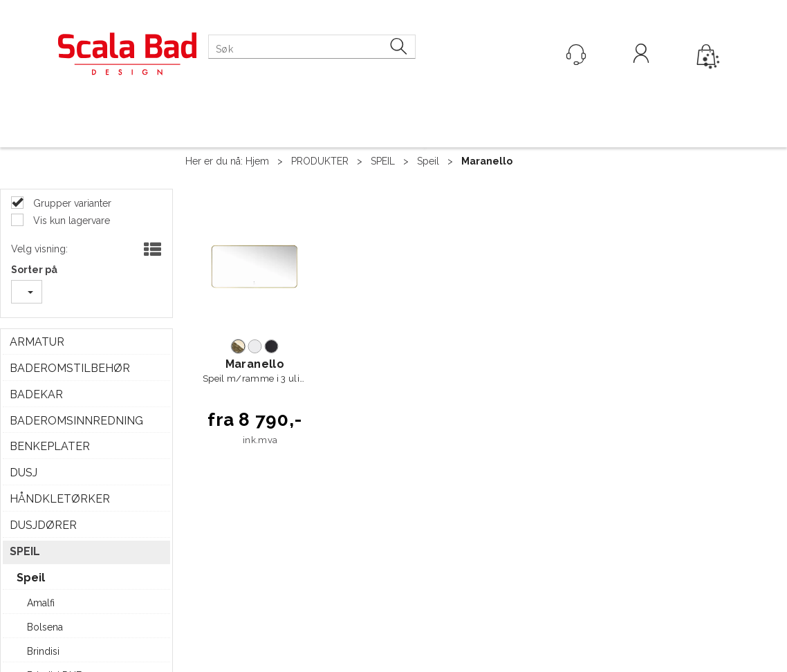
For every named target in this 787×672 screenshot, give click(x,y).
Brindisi (43, 651)
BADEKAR (36, 394)
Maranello (487, 161)
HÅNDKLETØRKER (60, 499)
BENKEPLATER (50, 446)
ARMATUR (37, 342)
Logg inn (641, 55)
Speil (428, 161)
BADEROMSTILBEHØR (70, 368)
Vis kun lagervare (70, 221)
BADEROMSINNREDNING (76, 421)
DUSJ (24, 473)
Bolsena (45, 627)
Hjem (257, 161)
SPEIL (383, 161)
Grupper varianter (71, 203)
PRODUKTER (320, 161)
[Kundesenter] (576, 55)
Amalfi (41, 603)
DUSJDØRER (43, 525)
